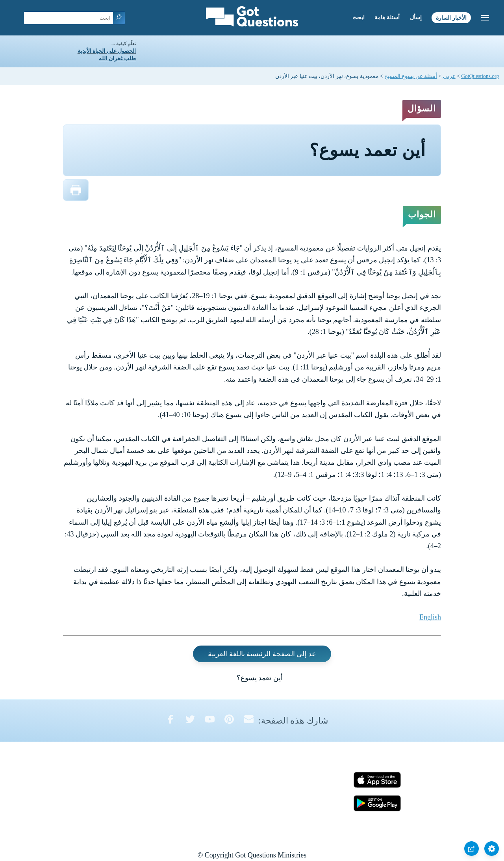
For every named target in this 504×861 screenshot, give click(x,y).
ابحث (359, 18)
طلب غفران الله (117, 58)
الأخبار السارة (451, 18)
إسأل (416, 18)
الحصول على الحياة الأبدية (107, 51)
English (430, 617)
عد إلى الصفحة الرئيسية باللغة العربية (262, 654)
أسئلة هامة (387, 18)
